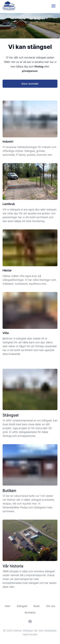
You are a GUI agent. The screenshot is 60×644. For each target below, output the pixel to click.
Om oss (51, 606)
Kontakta (30, 612)
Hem (8, 606)
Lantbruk (9, 204)
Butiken (9, 491)
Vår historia (13, 566)
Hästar (7, 270)
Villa (6, 333)
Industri (8, 141)
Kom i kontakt (30, 84)
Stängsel (11, 415)
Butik (37, 606)
